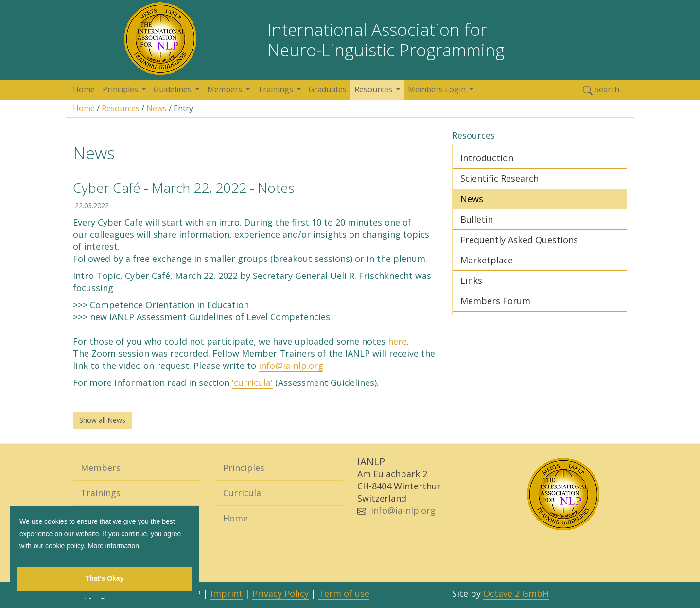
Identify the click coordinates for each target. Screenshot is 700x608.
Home (84, 89)
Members (226, 89)
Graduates (328, 89)
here (397, 341)
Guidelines (174, 89)
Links (471, 280)
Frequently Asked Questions (519, 240)
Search (601, 90)
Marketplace (487, 260)
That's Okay (105, 578)
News (157, 108)
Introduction (487, 158)
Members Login (438, 89)
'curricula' (252, 382)
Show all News (102, 420)
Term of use (344, 593)
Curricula (242, 493)
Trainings (276, 89)
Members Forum (495, 301)
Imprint (227, 593)
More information (114, 546)
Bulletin (477, 219)
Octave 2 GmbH (516, 593)
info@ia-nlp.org (291, 365)
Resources (374, 89)
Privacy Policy (280, 593)
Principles (121, 89)
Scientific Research (499, 178)
